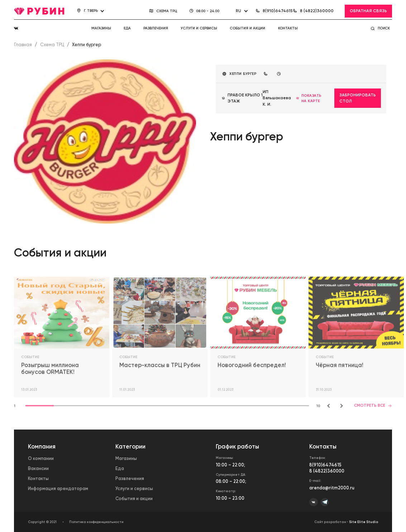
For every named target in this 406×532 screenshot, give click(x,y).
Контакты (288, 28)
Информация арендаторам (58, 488)
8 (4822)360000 (327, 471)
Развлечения (156, 28)
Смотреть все (373, 406)
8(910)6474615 (325, 465)
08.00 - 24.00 (208, 11)
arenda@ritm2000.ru (332, 488)
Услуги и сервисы (199, 28)
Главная (23, 45)
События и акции (247, 28)
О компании (41, 458)
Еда (127, 28)
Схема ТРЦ (52, 45)
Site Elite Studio (364, 522)
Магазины (101, 28)
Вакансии (38, 468)
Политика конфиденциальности (96, 522)
